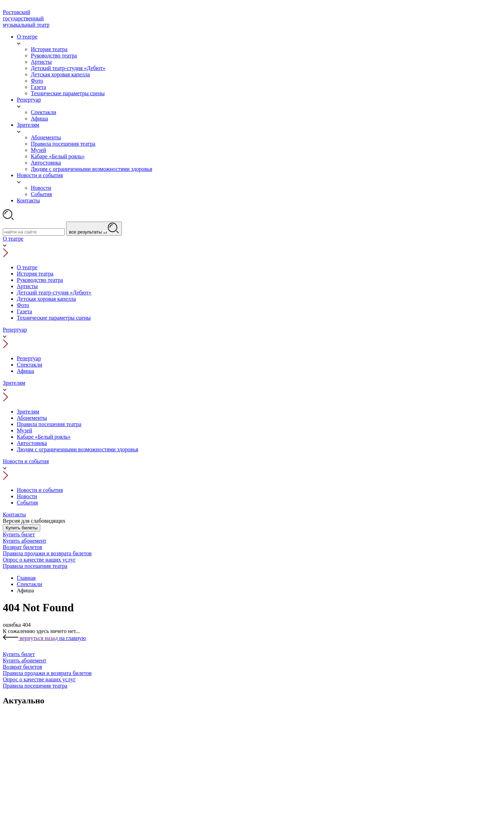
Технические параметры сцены (54, 318)
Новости (27, 496)
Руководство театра (40, 280)
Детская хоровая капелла (46, 299)
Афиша (25, 371)
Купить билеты (22, 528)
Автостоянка (32, 443)
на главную (73, 638)
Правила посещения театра (49, 424)
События (27, 503)
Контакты (14, 514)
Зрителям (14, 383)
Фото (23, 305)
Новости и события (26, 461)
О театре (13, 239)
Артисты (27, 286)
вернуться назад (31, 638)
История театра (35, 274)
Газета (24, 311)
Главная (26, 578)
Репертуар (15, 330)
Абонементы (32, 418)
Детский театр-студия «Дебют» (54, 293)
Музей (24, 430)
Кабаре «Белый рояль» (44, 437)
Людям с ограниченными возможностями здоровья (78, 449)
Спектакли (30, 365)
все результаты (94, 229)
